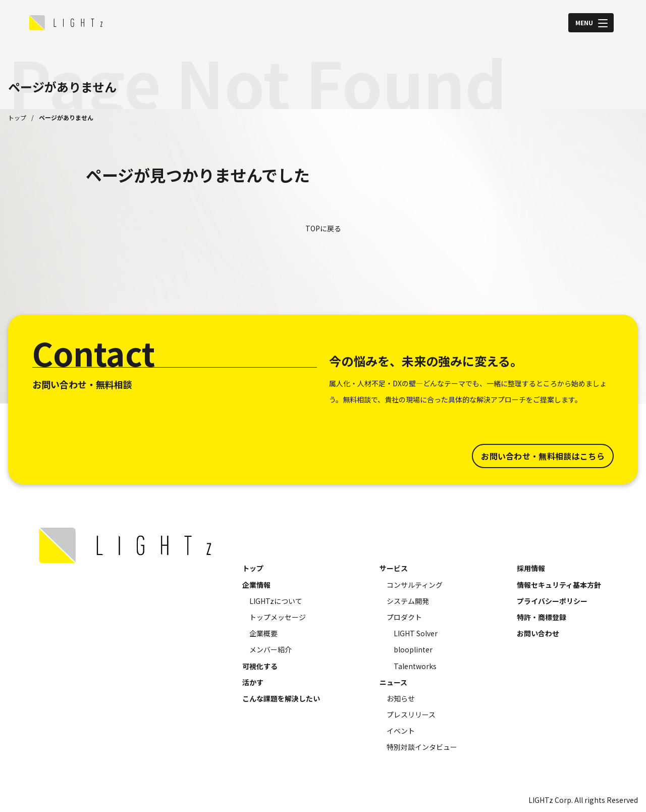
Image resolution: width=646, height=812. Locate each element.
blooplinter (413, 649)
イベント (401, 731)
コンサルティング (415, 585)
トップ (17, 117)
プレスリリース (411, 715)
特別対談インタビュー (422, 747)
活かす (253, 682)
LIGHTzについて (276, 601)
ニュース (393, 682)
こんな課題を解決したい (281, 698)
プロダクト (404, 617)
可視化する (260, 666)
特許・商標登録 (542, 617)
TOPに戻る (323, 228)
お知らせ (401, 698)
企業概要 (263, 633)
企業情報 (256, 585)
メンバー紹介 (271, 649)
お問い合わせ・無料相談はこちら (543, 456)
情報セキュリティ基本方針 (559, 585)
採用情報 (531, 568)
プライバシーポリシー (552, 601)
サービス (394, 568)
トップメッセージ (278, 617)
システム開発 (408, 601)
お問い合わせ (538, 633)
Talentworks (415, 666)
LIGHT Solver (416, 633)
